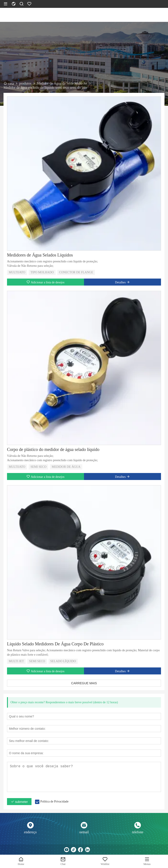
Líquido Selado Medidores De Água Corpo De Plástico (55, 644)
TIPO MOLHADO (42, 272)
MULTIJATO (17, 272)
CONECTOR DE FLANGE (76, 272)
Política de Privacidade (54, 801)
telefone (138, 832)
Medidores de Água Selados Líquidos (40, 255)
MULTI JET (16, 661)
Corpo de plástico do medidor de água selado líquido (53, 449)
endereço (30, 832)
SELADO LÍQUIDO (63, 661)
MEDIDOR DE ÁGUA (66, 467)
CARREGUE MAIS (84, 683)
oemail (84, 832)
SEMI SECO (38, 467)
